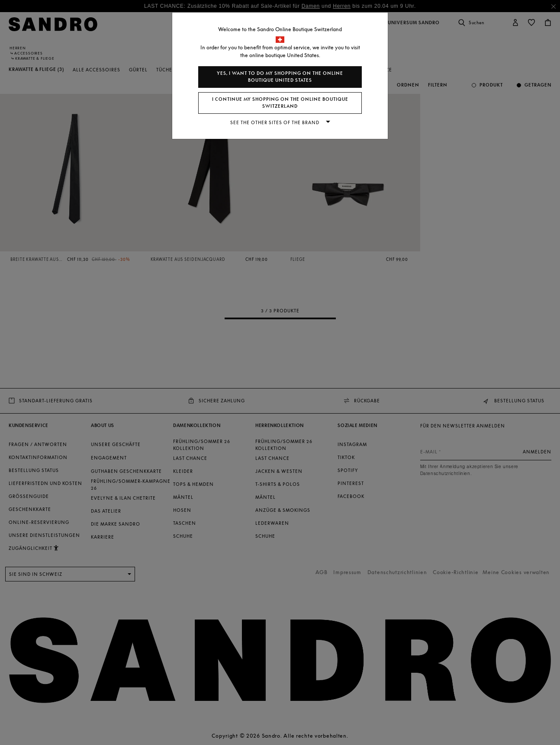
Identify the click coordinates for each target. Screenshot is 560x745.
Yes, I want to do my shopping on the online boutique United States (280, 77)
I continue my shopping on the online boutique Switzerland (280, 103)
